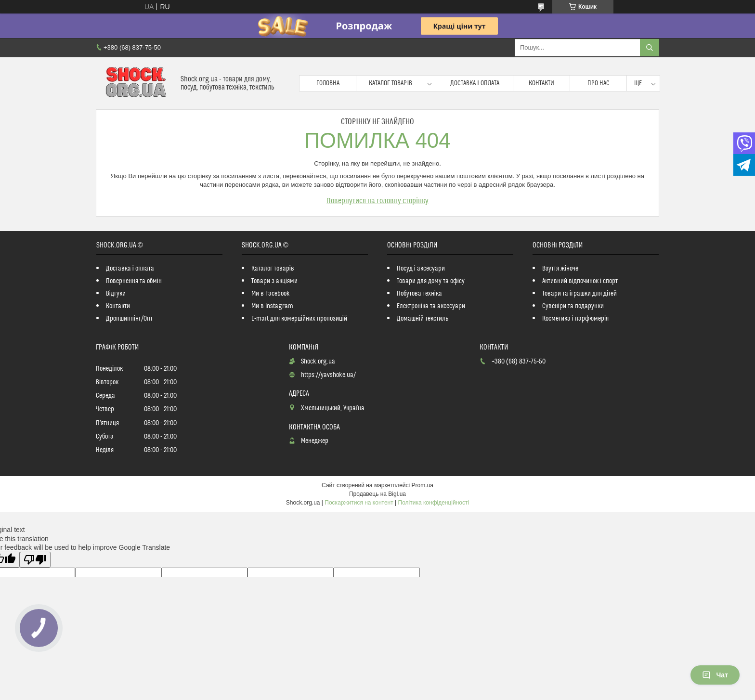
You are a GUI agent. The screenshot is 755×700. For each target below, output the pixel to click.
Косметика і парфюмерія (575, 319)
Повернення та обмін (134, 281)
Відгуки (116, 294)
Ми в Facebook (271, 294)
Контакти (541, 83)
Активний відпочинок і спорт (580, 281)
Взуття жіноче (560, 269)
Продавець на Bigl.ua (377, 494)
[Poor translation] (35, 560)
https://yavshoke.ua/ (328, 375)
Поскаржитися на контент (359, 503)
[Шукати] (650, 48)
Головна (328, 83)
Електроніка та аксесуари (431, 306)
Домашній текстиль (423, 319)
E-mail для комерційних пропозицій (299, 319)
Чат (715, 675)
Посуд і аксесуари (421, 269)
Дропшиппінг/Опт (129, 319)
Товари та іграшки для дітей (579, 294)
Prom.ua (423, 485)
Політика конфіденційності (434, 503)
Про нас (599, 83)
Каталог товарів (391, 83)
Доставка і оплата (475, 83)
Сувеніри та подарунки (573, 306)
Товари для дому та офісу (431, 281)
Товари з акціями (274, 281)
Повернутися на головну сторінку (377, 201)
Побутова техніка (419, 294)
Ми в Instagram (272, 306)
